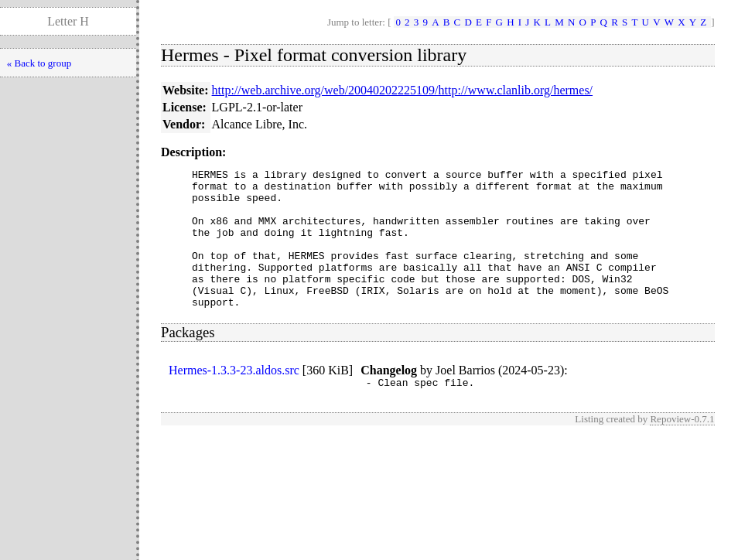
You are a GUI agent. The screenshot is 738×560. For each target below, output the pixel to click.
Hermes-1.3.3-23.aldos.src (234, 398)
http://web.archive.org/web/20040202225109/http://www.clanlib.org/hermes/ (403, 90)
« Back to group (39, 63)
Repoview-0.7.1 (682, 449)
